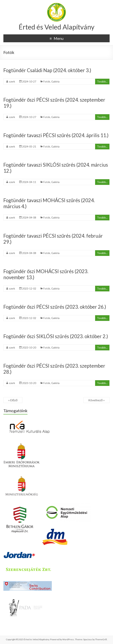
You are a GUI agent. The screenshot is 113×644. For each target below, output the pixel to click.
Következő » (97, 400)
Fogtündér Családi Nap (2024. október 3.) (47, 70)
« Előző (13, 400)
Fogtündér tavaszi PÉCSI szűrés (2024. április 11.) (56, 135)
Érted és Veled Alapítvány (56, 27)
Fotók (47, 81)
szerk (12, 81)
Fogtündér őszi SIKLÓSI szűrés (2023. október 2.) (56, 336)
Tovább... (102, 81)
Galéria (55, 81)
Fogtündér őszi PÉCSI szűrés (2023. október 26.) (55, 307)
